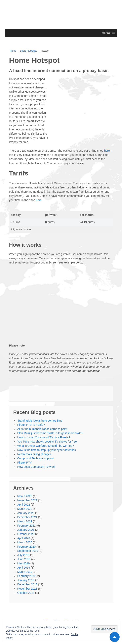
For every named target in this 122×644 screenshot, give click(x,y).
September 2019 (28, 551)
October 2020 (26, 534)
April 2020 (24, 538)
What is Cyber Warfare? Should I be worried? (46, 446)
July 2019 (23, 555)
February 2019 (26, 576)
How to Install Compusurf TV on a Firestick (44, 437)
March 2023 (25, 496)
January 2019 (26, 580)
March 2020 (25, 542)
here (107, 151)
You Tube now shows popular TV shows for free (47, 442)
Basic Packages (29, 51)
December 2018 (27, 584)
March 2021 (25, 521)
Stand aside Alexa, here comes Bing (40, 421)
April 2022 (24, 505)
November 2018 (27, 589)
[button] (106, 33)
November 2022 (27, 500)
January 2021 (26, 530)
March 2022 (25, 509)
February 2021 (26, 526)
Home (13, 51)
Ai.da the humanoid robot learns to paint (42, 429)
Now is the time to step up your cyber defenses (47, 450)
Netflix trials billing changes (34, 454)
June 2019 (24, 559)
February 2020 (26, 547)
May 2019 (23, 563)
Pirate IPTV (25, 463)
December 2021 (27, 517)
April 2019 (24, 568)
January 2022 (26, 513)
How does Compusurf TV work (36, 467)
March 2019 (25, 572)
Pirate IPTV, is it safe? (31, 425)
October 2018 (26, 593)
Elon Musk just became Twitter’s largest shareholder (50, 433)
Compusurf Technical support (35, 458)
